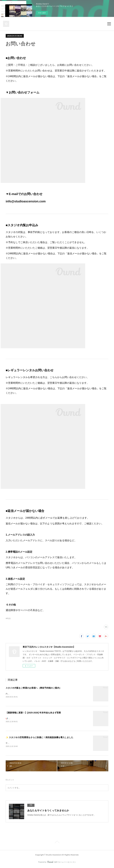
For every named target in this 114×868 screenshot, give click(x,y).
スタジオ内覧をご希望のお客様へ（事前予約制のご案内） (34, 688)
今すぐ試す (42, 13)
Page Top (57, 843)
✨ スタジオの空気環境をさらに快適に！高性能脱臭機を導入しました (39, 738)
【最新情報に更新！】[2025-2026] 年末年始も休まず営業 (33, 713)
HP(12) (8, 618)
